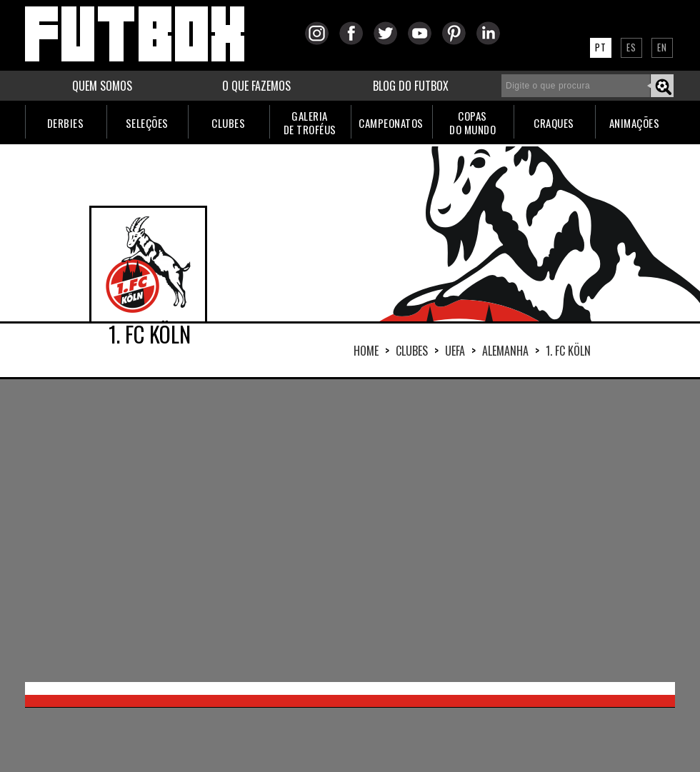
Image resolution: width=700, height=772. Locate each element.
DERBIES (66, 123)
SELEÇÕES (147, 123)
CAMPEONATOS (391, 123)
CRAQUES (554, 123)
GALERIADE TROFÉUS (310, 122)
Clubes (412, 351)
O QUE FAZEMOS (256, 86)
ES (631, 47)
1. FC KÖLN (568, 351)
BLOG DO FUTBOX (411, 86)
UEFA (455, 351)
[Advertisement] (301, 529)
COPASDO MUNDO (472, 122)
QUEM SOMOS (102, 86)
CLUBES (228, 123)
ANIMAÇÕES (635, 123)
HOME (366, 351)
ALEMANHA (505, 351)
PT (601, 47)
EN (662, 47)
